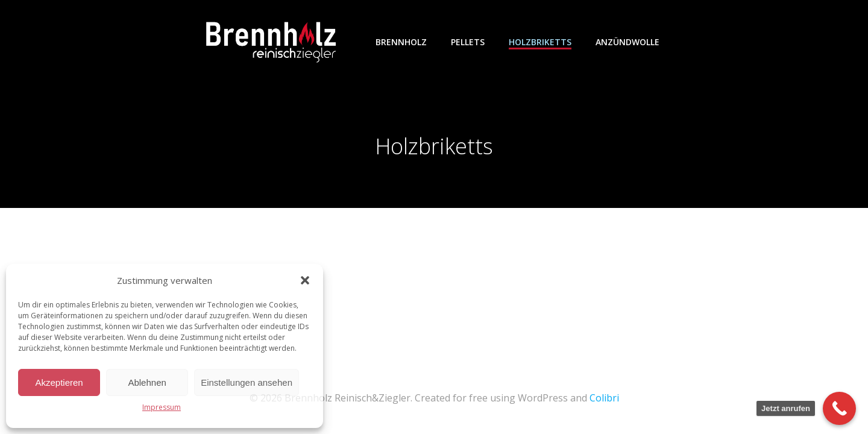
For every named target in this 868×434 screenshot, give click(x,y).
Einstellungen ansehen (247, 382)
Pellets (468, 42)
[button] (305, 280)
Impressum (162, 407)
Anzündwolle (627, 42)
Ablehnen (147, 382)
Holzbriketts (540, 42)
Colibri (604, 398)
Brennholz (401, 42)
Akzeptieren (59, 382)
